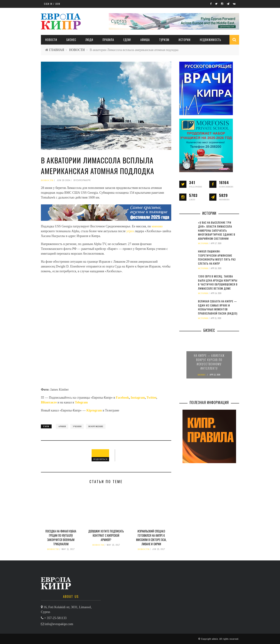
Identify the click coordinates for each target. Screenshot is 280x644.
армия (62, 426)
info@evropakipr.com (59, 624)
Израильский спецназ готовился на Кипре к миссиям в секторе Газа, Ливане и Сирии (151, 538)
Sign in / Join (52, 4)
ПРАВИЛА (108, 40)
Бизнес (71, 40)
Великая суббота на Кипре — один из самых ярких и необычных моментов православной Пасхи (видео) (218, 307)
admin (215, 639)
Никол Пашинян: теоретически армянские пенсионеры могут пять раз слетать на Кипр (217, 257)
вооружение (96, 426)
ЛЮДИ (89, 40)
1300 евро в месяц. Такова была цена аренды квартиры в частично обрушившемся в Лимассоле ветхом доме (218, 282)
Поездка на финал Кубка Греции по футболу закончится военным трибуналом (61, 538)
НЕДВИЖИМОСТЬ (210, 40)
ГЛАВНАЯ (57, 50)
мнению (157, 226)
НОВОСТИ (51, 40)
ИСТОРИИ (185, 40)
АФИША (145, 40)
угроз (130, 231)
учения (77, 426)
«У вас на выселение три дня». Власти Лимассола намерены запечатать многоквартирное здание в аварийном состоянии (217, 230)
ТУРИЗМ (164, 40)
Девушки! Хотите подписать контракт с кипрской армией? (106, 535)
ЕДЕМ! (127, 40)
